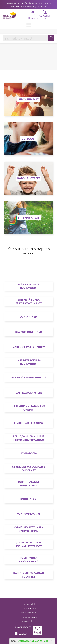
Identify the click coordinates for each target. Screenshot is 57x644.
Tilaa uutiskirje (28, 621)
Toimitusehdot (29, 608)
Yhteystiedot (28, 604)
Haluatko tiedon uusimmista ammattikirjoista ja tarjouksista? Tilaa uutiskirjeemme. (29, 5)
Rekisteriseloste (28, 612)
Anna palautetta (29, 617)
